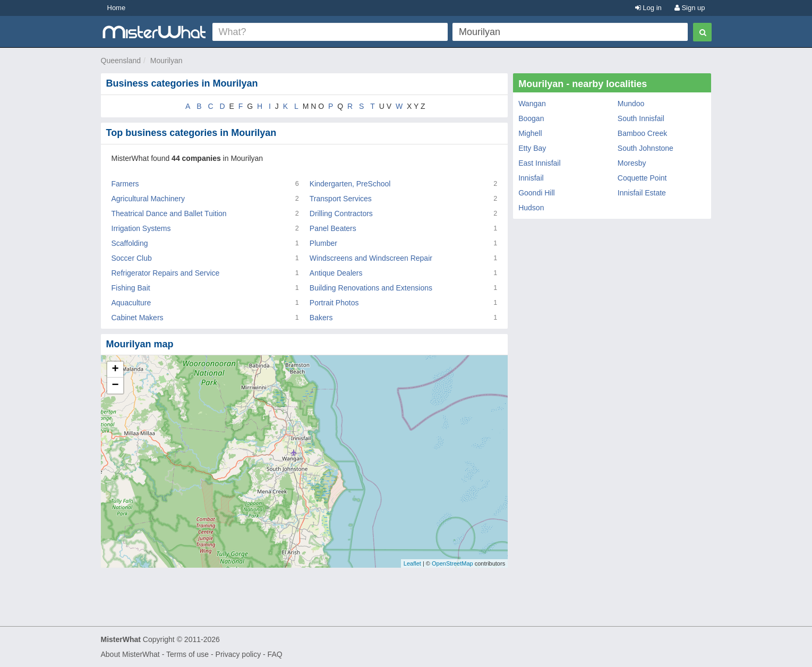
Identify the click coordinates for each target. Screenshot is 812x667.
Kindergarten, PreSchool (350, 184)
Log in (648, 8)
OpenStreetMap (452, 563)
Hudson (531, 208)
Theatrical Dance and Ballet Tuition (169, 213)
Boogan (531, 118)
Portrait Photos (334, 303)
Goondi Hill (536, 193)
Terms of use (187, 654)
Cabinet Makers (138, 318)
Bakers (321, 318)
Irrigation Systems (141, 228)
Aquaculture (131, 303)
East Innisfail (539, 163)
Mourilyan (166, 61)
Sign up (690, 8)
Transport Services (341, 199)
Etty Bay (532, 148)
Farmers (125, 184)
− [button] (115, 386)
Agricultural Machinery (148, 199)
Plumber (323, 243)
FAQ (275, 654)
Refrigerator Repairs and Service (166, 273)
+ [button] (115, 370)
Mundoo (631, 104)
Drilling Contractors (341, 213)
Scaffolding (130, 243)
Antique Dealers (336, 273)
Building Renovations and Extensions (371, 288)
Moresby (632, 163)
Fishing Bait (131, 288)
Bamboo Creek (642, 133)
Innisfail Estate (642, 193)
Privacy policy (238, 654)
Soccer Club (132, 258)
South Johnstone (646, 148)
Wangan (532, 104)
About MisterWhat (130, 654)
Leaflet (412, 563)
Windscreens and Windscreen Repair (371, 258)
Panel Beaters (333, 228)
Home (117, 8)
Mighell (530, 133)
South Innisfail (641, 118)
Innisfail (531, 178)
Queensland (121, 61)
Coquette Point (642, 178)
